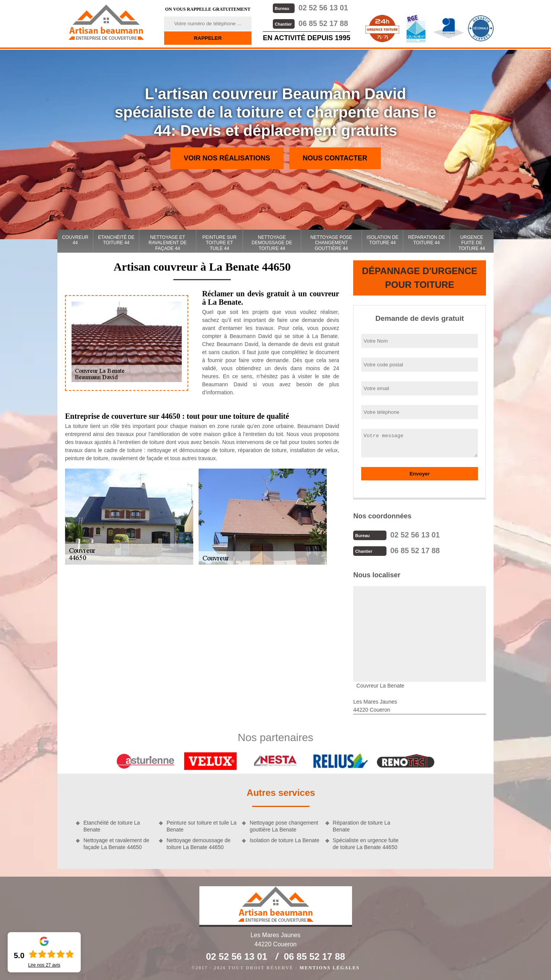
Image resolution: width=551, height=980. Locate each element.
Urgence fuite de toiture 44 (472, 243)
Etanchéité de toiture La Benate (112, 825)
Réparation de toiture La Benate (362, 825)
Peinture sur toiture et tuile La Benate (201, 825)
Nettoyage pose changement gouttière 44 (331, 243)
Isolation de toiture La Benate (284, 840)
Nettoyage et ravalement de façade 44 (167, 243)
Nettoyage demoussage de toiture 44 (272, 243)
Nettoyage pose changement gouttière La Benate (284, 825)
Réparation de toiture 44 (426, 240)
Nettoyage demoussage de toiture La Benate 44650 (198, 843)
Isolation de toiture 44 (382, 240)
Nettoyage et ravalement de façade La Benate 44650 (116, 843)
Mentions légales (330, 967)
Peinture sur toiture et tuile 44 (219, 243)
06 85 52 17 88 (310, 23)
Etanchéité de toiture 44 (116, 240)
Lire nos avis (44, 965)
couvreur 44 (75, 240)
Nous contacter (335, 158)
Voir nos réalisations (227, 158)
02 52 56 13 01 (310, 7)
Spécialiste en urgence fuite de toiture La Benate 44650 (366, 843)
